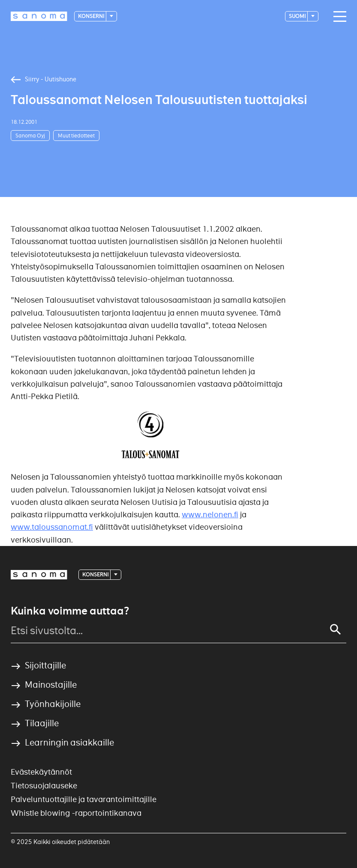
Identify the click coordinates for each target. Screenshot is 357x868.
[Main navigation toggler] (338, 17)
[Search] (336, 629)
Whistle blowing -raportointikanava (76, 813)
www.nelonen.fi (210, 515)
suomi (298, 16)
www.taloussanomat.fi (52, 527)
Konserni (91, 16)
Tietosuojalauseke (44, 786)
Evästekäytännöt (41, 772)
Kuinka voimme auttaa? (70, 611)
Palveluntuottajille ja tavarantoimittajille (84, 799)
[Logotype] (39, 16)
